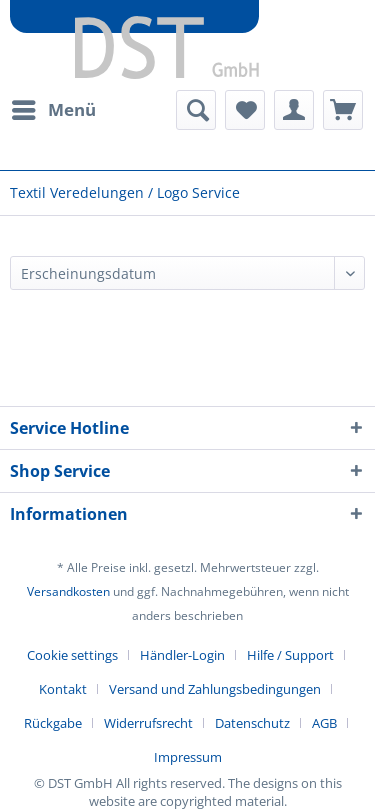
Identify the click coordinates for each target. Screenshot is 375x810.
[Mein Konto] (294, 110)
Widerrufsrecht (148, 723)
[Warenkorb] (343, 110)
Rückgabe (53, 723)
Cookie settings (72, 655)
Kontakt (63, 689)
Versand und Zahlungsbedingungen (215, 689)
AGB (324, 723)
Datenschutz (252, 723)
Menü (54, 107)
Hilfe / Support (290, 655)
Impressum (188, 757)
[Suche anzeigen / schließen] (196, 110)
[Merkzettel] (245, 110)
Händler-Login (182, 655)
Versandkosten (68, 591)
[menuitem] (53, 110)
